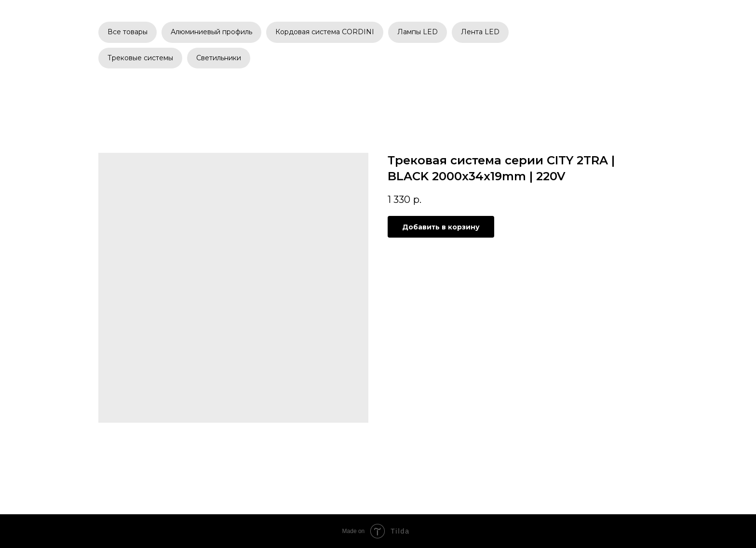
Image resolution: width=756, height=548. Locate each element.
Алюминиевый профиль (211, 32)
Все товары (128, 32)
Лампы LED (418, 32)
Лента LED (480, 32)
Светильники (219, 58)
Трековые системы (140, 58)
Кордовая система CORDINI (325, 32)
